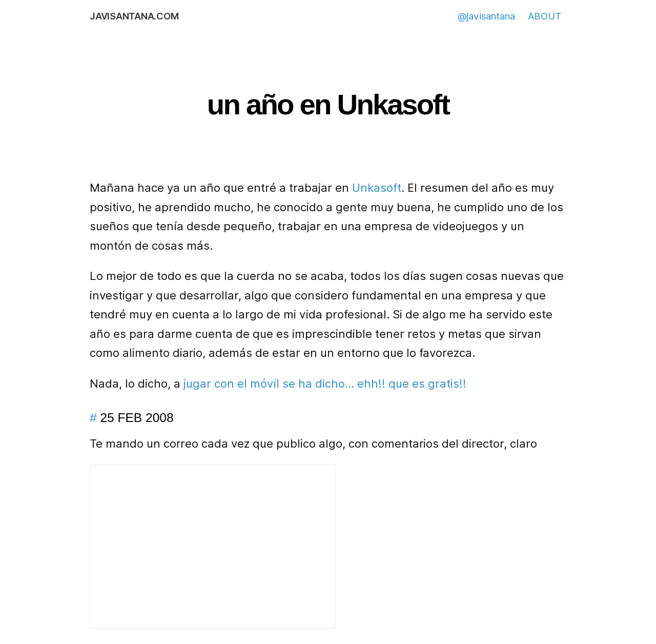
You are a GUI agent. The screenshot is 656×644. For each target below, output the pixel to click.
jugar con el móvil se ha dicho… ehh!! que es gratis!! (325, 384)
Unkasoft (377, 188)
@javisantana (486, 16)
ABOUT (545, 16)
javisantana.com (134, 16)
